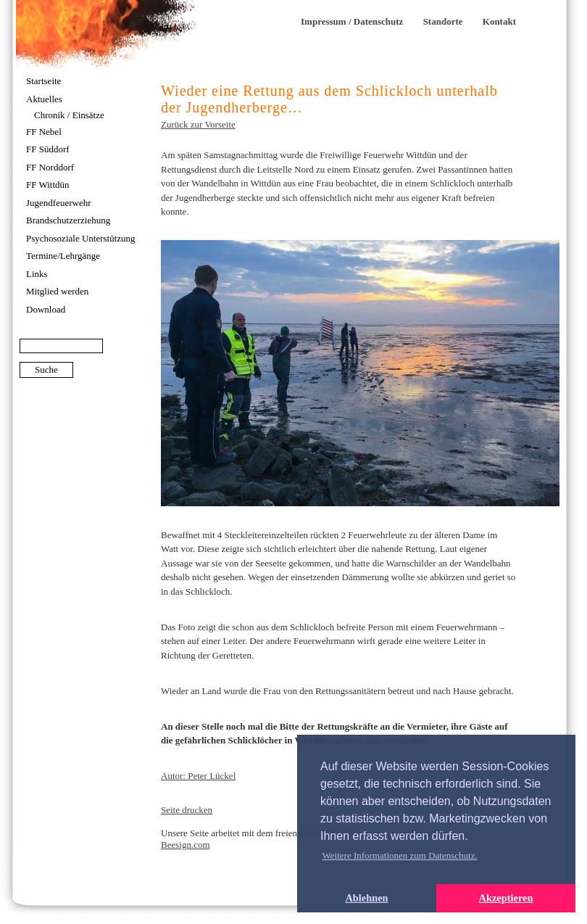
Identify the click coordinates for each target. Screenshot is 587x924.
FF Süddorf (48, 149)
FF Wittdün (48, 185)
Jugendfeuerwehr (59, 203)
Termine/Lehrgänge (63, 256)
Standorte (443, 21)
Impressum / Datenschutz (352, 21)
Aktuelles (44, 99)
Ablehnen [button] (366, 898)
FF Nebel (44, 132)
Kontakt (499, 21)
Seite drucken (187, 810)
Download (46, 309)
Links (37, 274)
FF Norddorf (50, 167)
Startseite (43, 81)
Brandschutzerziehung (68, 220)
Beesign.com (186, 845)
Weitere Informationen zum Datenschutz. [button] (400, 855)
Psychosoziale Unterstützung (81, 238)
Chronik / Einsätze (69, 115)
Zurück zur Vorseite (198, 124)
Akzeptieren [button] (506, 898)
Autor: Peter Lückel (198, 776)
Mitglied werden (57, 291)
